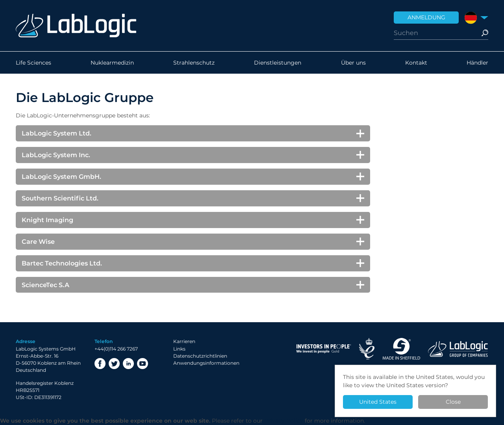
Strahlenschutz (194, 63)
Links (179, 349)
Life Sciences (33, 63)
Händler (477, 63)
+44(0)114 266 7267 (116, 349)
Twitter (114, 364)
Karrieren (184, 341)
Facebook (100, 364)
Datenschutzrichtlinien (200, 356)
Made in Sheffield (401, 349)
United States (378, 402)
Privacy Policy (284, 421)
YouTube (143, 364)
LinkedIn (128, 364)
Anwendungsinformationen (206, 363)
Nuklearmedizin (112, 63)
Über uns (353, 63)
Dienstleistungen (278, 63)
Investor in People (324, 349)
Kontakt (416, 63)
